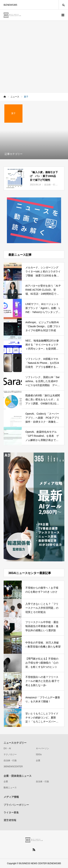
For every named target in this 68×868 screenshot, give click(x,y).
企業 (38, 761)
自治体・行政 (10, 761)
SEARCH (63, 5)
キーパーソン (42, 748)
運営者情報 (10, 820)
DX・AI (7, 748)
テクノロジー (10, 754)
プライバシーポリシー (16, 805)
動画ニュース (10, 788)
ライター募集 (11, 812)
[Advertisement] (34, 57)
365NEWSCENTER (13, 767)
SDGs (39, 754)
